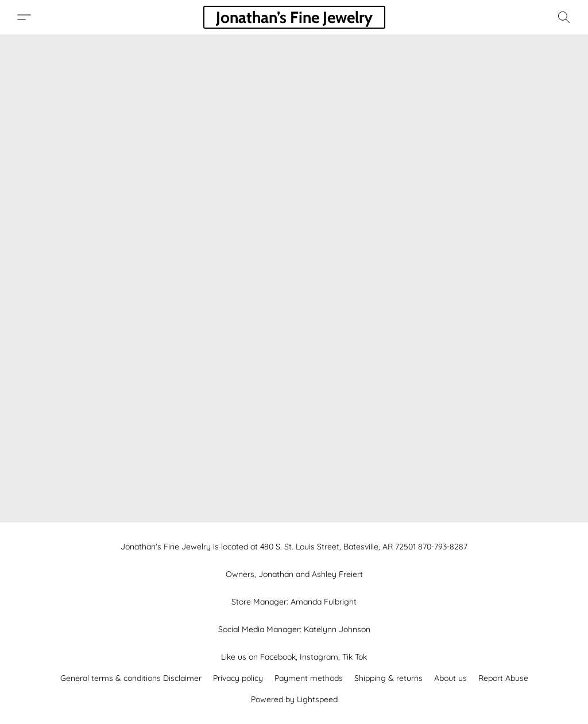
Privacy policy (238, 678)
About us (450, 678)
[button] (294, 17)
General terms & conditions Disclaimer (131, 678)
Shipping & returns (388, 678)
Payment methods (309, 678)
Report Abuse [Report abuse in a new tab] (503, 678)
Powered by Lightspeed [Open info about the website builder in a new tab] (294, 699)
